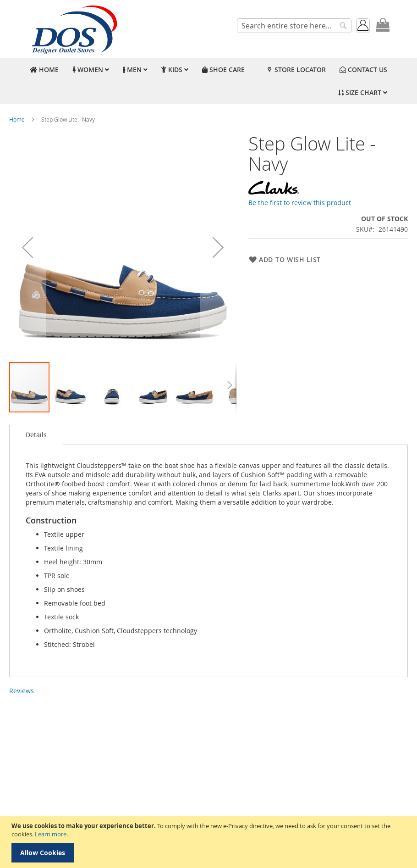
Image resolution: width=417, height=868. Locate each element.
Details (36, 435)
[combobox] (294, 26)
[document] (210, 842)
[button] (27, 247)
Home (17, 119)
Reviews (22, 691)
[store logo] (73, 29)
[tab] (36, 435)
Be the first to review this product (300, 203)
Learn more (51, 834)
